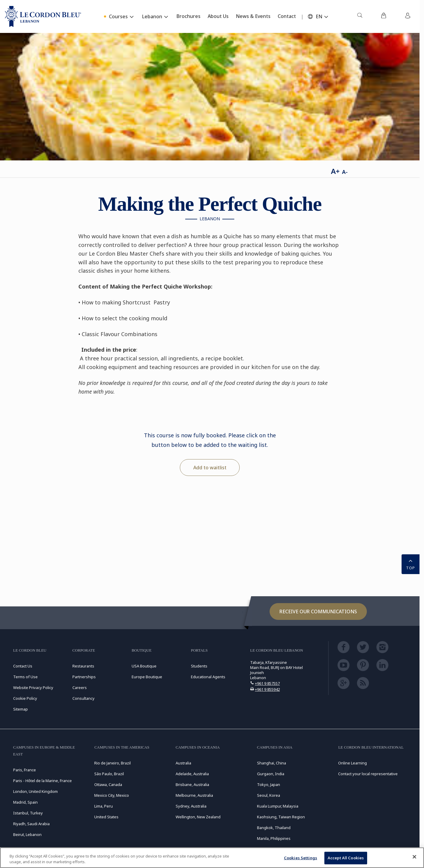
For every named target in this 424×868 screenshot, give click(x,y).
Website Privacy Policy (33, 688)
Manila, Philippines (274, 838)
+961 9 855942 (267, 689)
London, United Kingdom (35, 791)
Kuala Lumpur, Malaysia (278, 806)
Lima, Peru (104, 806)
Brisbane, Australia (192, 784)
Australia (183, 763)
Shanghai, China (272, 763)
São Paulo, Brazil (109, 774)
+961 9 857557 (267, 683)
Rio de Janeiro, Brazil (113, 763)
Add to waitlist (210, 468)
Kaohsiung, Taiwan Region (281, 817)
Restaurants (83, 666)
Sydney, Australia (191, 806)
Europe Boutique (147, 677)
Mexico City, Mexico (112, 795)
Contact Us (23, 666)
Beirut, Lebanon (27, 834)
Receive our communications (318, 611)
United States (106, 817)
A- (345, 172)
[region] (212, 858)
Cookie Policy (25, 698)
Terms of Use (25, 677)
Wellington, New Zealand (198, 817)
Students (199, 666)
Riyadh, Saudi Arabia (31, 824)
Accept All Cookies (346, 858)
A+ (335, 171)
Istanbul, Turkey (28, 813)
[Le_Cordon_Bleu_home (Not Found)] (43, 16)
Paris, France (25, 770)
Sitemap (20, 709)
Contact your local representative (368, 774)
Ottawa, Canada (108, 784)
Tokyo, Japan (269, 784)
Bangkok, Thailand (274, 828)
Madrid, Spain (25, 802)
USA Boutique (144, 666)
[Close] (414, 857)
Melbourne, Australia (194, 795)
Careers (80, 688)
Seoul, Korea (269, 795)
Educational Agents (208, 677)
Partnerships (84, 677)
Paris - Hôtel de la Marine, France (42, 781)
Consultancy (83, 698)
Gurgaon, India (271, 774)
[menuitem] (360, 16)
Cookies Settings (301, 858)
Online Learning (352, 763)
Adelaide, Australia (192, 774)
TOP (411, 564)
